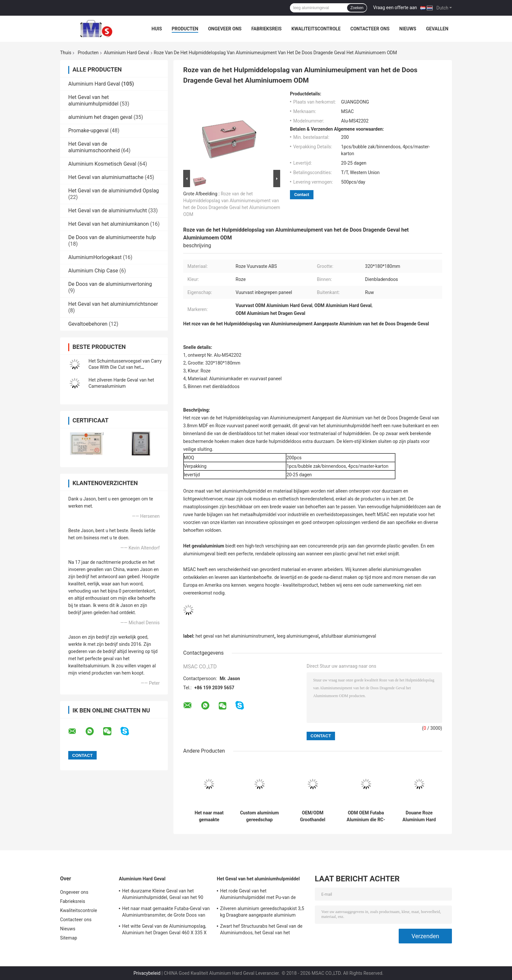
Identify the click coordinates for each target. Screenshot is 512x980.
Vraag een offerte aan (395, 8)
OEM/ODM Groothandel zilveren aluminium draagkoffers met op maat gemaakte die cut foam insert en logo (313, 816)
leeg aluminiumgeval (298, 636)
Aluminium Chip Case (93, 271)
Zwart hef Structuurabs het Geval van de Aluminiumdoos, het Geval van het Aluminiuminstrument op (261, 930)
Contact (302, 195)
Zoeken (357, 8)
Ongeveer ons (225, 29)
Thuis (66, 53)
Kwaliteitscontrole (316, 29)
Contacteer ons (370, 29)
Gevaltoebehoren (88, 324)
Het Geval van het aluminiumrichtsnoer (113, 304)
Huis (157, 29)
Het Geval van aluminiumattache (106, 177)
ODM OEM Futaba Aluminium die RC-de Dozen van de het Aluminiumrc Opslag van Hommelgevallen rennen (366, 816)
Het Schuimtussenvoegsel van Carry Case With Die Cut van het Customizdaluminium (125, 367)
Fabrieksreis (267, 29)
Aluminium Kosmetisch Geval (102, 164)
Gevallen (437, 29)
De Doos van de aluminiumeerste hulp (112, 237)
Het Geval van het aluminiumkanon (109, 224)
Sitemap (69, 938)
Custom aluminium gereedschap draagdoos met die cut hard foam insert (259, 816)
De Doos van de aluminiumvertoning (110, 284)
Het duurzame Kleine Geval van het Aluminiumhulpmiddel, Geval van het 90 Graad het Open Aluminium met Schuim (163, 895)
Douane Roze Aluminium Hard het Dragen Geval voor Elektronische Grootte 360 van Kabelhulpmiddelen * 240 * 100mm (419, 816)
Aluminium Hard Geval (127, 53)
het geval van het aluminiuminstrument (235, 636)
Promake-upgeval (88, 131)
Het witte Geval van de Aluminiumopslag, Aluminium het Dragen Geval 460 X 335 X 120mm (164, 930)
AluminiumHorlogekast (95, 257)
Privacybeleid (147, 973)
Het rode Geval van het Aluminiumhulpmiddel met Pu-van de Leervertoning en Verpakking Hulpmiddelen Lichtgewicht (258, 895)
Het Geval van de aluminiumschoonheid (94, 147)
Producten (185, 29)
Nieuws (408, 29)
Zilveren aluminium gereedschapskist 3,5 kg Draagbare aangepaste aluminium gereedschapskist (262, 913)
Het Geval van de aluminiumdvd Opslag (114, 191)
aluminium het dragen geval (100, 117)
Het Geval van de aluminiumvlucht (108, 211)
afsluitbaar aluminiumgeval (349, 636)
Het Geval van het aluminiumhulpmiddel (93, 100)
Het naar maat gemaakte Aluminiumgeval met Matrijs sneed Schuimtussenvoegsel (209, 816)
